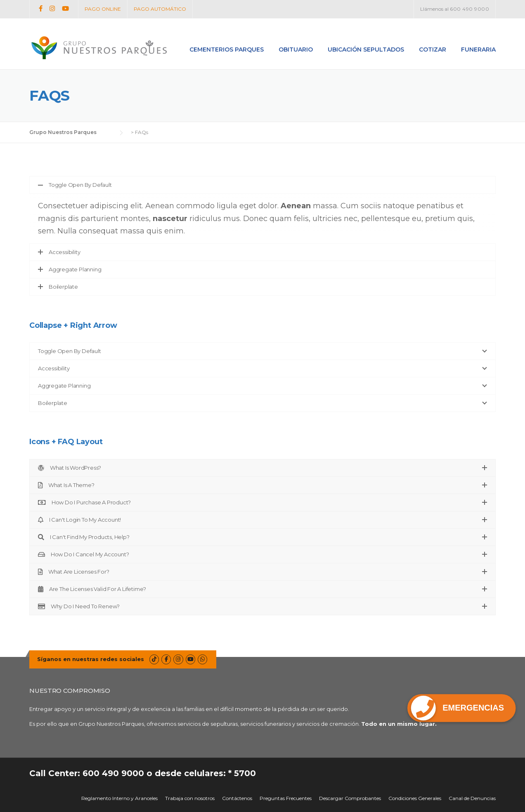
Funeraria (478, 49)
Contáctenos (237, 798)
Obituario (296, 49)
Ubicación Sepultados (366, 49)
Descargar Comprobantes (350, 798)
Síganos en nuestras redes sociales (91, 659)
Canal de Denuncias (472, 798)
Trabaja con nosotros (190, 798)
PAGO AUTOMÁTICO (160, 9)
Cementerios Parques (227, 49)
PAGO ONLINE (103, 9)
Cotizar (433, 49)
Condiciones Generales (415, 798)
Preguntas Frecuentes (286, 798)
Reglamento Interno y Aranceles (119, 798)
